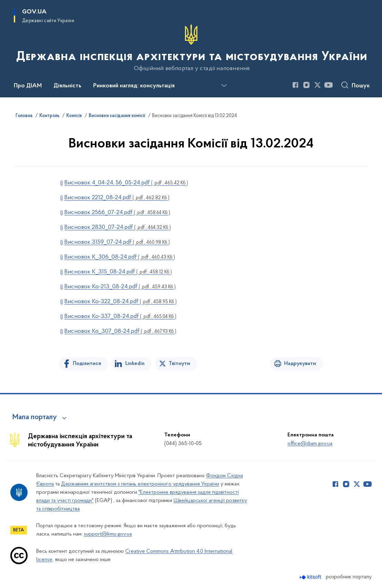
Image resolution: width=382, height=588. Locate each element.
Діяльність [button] (67, 86)
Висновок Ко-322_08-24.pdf (120, 302)
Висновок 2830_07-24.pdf (117, 227)
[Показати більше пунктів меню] (224, 86)
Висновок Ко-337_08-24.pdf (120, 316)
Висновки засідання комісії (117, 116)
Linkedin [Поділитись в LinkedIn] (135, 364)
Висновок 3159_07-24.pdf (117, 242)
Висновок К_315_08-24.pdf (118, 272)
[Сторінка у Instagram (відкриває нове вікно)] (306, 85)
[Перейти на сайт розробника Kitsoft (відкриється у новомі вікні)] (311, 577)
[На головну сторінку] (191, 48)
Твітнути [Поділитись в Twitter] (179, 364)
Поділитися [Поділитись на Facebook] (87, 364)
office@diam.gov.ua (310, 444)
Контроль (49, 116)
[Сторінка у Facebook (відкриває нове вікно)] (295, 85)
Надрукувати (300, 364)
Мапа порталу (35, 417)
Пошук (361, 86)
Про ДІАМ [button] (28, 86)
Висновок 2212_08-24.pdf (117, 198)
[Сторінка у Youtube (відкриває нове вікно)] (329, 85)
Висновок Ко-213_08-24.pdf (120, 287)
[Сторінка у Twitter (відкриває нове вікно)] (317, 85)
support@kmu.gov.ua (108, 534)
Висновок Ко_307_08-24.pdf (120, 331)
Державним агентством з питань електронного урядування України (140, 484)
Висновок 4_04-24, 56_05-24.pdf (126, 183)
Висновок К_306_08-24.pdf (120, 257)
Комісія (74, 116)
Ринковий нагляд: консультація (134, 86)
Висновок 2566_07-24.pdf (117, 213)
